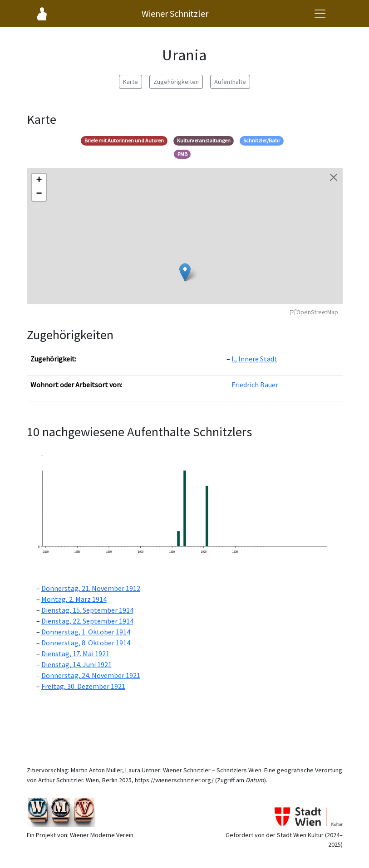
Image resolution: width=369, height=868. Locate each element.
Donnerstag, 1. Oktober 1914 (86, 632)
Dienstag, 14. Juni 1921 (76, 664)
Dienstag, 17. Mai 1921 (75, 653)
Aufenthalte (230, 82)
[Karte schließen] (334, 177)
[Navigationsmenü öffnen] (320, 14)
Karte (130, 82)
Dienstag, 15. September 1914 (87, 610)
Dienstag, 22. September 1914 (87, 621)
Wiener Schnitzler (175, 13)
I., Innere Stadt (254, 359)
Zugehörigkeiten (176, 82)
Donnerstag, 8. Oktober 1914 (86, 643)
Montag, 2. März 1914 (74, 599)
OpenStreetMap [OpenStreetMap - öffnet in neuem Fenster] (314, 312)
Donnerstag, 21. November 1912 (91, 588)
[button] (185, 272)
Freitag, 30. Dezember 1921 (83, 686)
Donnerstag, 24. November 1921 (91, 675)
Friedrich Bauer (255, 385)
